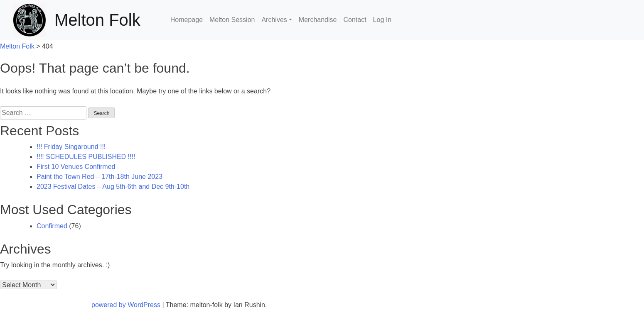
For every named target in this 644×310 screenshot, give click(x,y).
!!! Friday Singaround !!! (71, 147)
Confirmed (52, 226)
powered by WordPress (127, 305)
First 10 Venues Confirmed (76, 167)
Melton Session (232, 20)
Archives (274, 20)
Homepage (187, 20)
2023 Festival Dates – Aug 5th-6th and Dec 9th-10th (113, 187)
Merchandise (318, 20)
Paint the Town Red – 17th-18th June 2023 (100, 177)
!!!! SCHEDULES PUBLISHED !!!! (86, 157)
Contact (355, 20)
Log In (382, 20)
